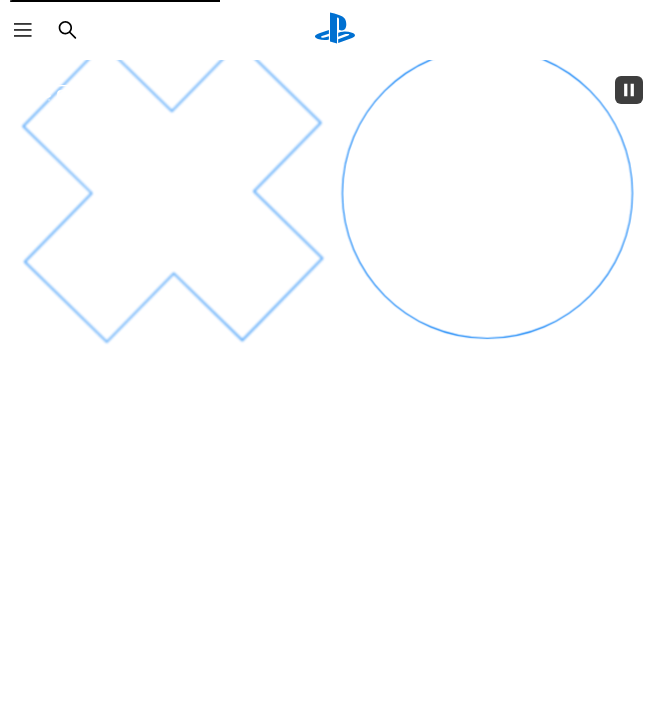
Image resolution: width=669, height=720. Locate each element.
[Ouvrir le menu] (23, 30)
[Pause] (629, 90)
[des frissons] (491, 481)
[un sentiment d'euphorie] (173, 478)
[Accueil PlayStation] (335, 30)
